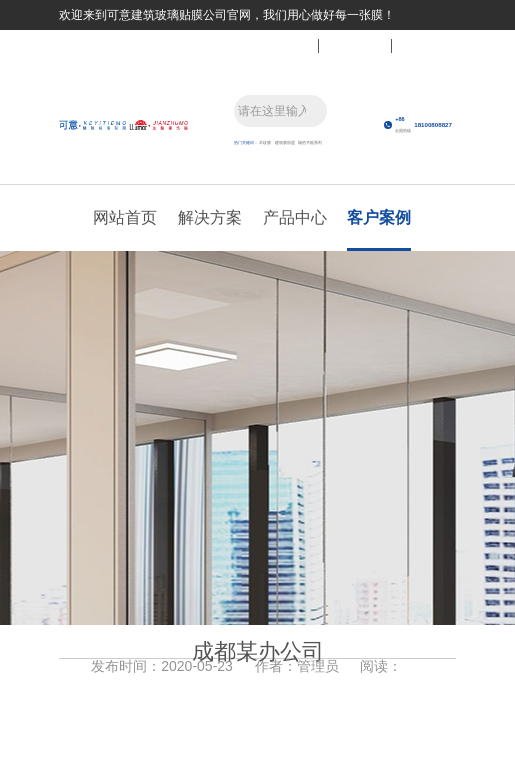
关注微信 (355, 45)
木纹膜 (265, 143)
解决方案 (210, 217)
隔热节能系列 (310, 143)
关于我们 (428, 45)
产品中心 (295, 217)
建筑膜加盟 (285, 143)
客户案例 (379, 217)
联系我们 (282, 45)
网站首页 (125, 217)
